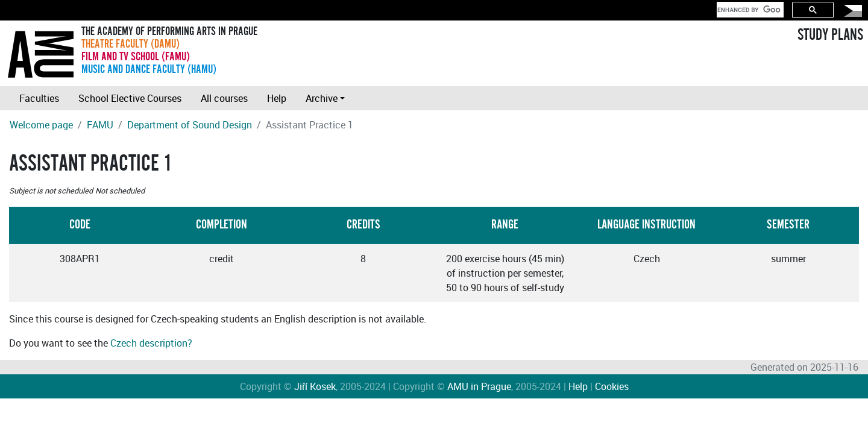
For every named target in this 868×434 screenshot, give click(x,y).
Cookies (612, 386)
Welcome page (41, 125)
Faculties (39, 98)
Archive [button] (322, 98)
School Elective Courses (130, 98)
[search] (749, 10)
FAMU (100, 125)
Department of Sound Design (190, 125)
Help (277, 98)
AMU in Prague (479, 386)
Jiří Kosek (315, 386)
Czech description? (151, 343)
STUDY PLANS (830, 35)
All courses (224, 98)
